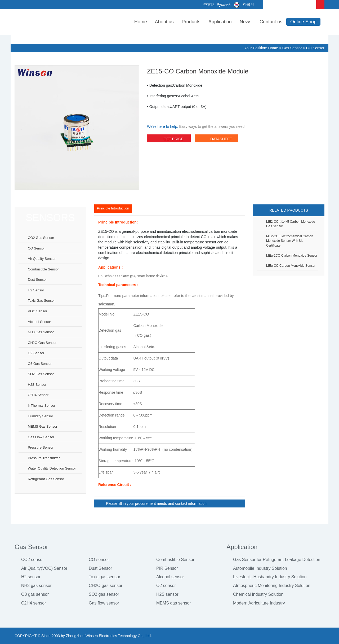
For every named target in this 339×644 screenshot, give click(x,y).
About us (164, 22)
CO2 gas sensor (41, 238)
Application (220, 22)
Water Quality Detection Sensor (52, 468)
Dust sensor (37, 280)
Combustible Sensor (175, 560)
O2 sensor (36, 353)
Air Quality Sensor (42, 259)
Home (141, 22)
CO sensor (315, 48)
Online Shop (303, 22)
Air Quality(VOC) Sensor (44, 568)
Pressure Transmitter (44, 458)
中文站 (209, 5)
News (246, 22)
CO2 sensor (32, 560)
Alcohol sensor (39, 322)
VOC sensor (37, 311)
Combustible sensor (43, 269)
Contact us (271, 22)
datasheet (217, 139)
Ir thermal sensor (42, 406)
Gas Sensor (292, 48)
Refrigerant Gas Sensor (46, 479)
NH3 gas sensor (41, 332)
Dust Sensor (100, 568)
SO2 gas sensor (41, 374)
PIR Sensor (167, 568)
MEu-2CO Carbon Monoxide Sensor (292, 256)
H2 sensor (36, 290)
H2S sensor (37, 385)
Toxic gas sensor (41, 301)
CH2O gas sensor (42, 343)
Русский (223, 5)
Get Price (169, 139)
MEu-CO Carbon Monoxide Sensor (291, 266)
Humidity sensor (40, 416)
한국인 (243, 5)
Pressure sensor (41, 447)
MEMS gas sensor (43, 426)
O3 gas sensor (40, 364)
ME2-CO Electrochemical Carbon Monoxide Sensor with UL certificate (290, 241)
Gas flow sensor (41, 437)
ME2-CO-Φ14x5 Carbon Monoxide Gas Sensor (291, 224)
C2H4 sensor (38, 395)
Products (191, 22)
